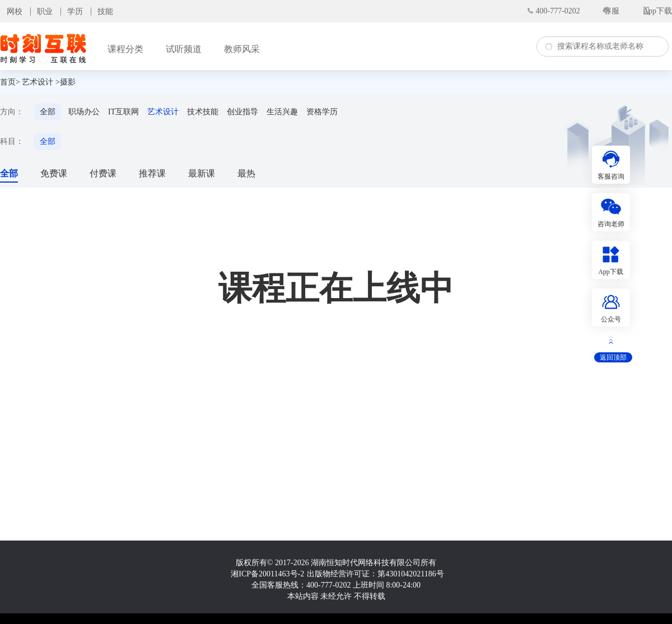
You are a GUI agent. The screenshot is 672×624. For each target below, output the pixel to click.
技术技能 (203, 112)
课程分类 (125, 49)
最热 (246, 173)
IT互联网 (123, 112)
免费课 (54, 173)
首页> (10, 82)
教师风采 (242, 49)
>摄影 (66, 82)
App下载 (657, 11)
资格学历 (322, 112)
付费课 (103, 173)
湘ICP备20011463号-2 (267, 574)
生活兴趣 (282, 112)
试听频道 (184, 49)
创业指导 (242, 112)
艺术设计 (38, 82)
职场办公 (84, 112)
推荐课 (152, 173)
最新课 (202, 173)
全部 (48, 112)
